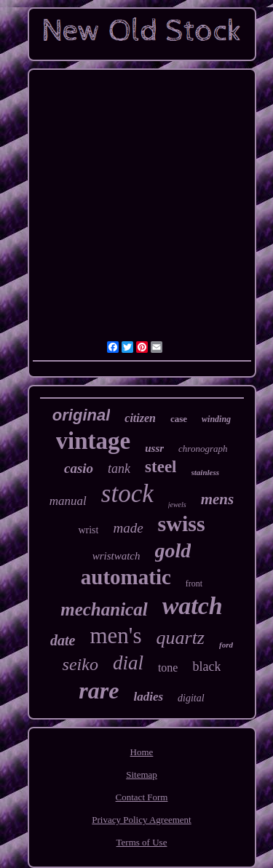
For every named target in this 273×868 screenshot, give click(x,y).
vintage (94, 441)
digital (191, 698)
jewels (177, 505)
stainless (206, 472)
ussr (154, 448)
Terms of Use (142, 842)
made (128, 528)
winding (216, 419)
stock (127, 494)
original (81, 415)
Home (142, 752)
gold (173, 550)
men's (115, 636)
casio (79, 468)
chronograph (203, 449)
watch (193, 606)
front (194, 584)
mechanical (104, 609)
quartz (181, 638)
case (179, 419)
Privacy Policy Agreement (141, 820)
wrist (88, 530)
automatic (126, 577)
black (206, 666)
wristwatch (116, 556)
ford (226, 645)
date (63, 640)
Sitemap (142, 775)
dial (128, 663)
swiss (182, 523)
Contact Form (142, 797)
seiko (80, 664)
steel (161, 467)
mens (218, 499)
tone (168, 668)
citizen (140, 418)
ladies (148, 697)
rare (99, 690)
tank (119, 469)
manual (68, 501)
